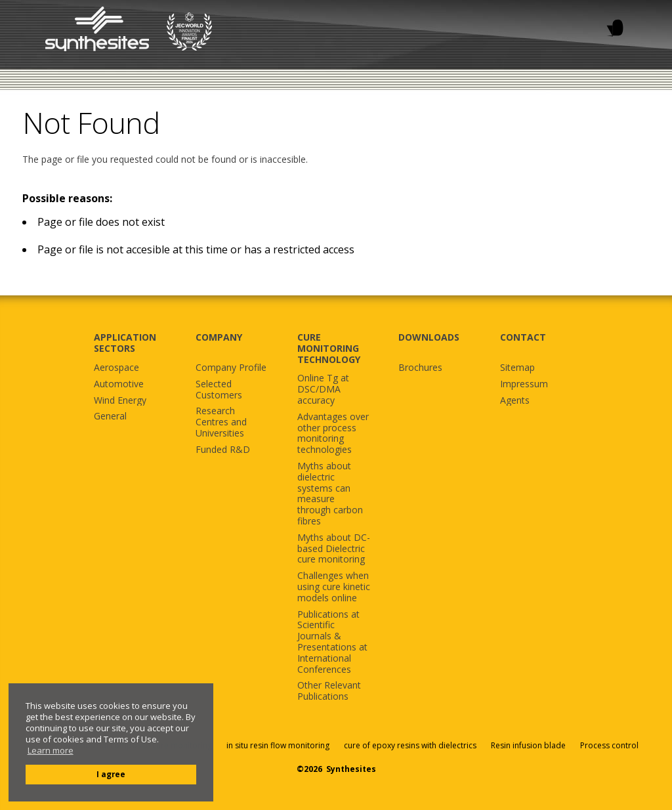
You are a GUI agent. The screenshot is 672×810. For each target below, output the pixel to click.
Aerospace (116, 368)
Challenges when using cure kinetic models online (334, 587)
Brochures (420, 368)
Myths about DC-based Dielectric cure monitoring (334, 549)
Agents (515, 401)
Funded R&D (223, 450)
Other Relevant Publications (329, 691)
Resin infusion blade (528, 745)
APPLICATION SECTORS (125, 343)
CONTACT (523, 337)
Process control (609, 745)
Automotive (119, 384)
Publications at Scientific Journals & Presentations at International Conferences (332, 642)
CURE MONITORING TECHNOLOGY (329, 348)
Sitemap (517, 368)
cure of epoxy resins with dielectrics (411, 745)
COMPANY (219, 337)
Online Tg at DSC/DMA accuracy (323, 389)
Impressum (524, 384)
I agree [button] (111, 774)
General (110, 416)
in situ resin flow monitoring (278, 745)
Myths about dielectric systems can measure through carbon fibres (330, 494)
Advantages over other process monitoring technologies (333, 434)
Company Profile (231, 368)
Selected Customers (219, 390)
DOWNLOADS (429, 337)
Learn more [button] (51, 751)
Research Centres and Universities (221, 422)
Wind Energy (120, 401)
